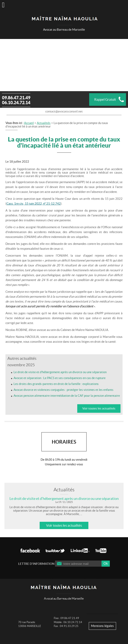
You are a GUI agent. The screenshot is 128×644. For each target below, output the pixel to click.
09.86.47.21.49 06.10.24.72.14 (16, 100)
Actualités (44, 123)
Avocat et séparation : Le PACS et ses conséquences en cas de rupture (60, 378)
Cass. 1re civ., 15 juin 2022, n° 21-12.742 (34, 204)
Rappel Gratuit (105, 99)
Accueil (29, 123)
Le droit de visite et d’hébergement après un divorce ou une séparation (60, 372)
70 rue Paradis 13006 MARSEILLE (30, 624)
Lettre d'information (36, 564)
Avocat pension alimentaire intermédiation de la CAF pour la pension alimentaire (67, 396)
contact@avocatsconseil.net (64, 111)
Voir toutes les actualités (99, 408)
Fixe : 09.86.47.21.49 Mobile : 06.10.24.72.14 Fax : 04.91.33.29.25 (68, 622)
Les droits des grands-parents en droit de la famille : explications (56, 384)
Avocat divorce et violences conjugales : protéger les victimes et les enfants (63, 390)
